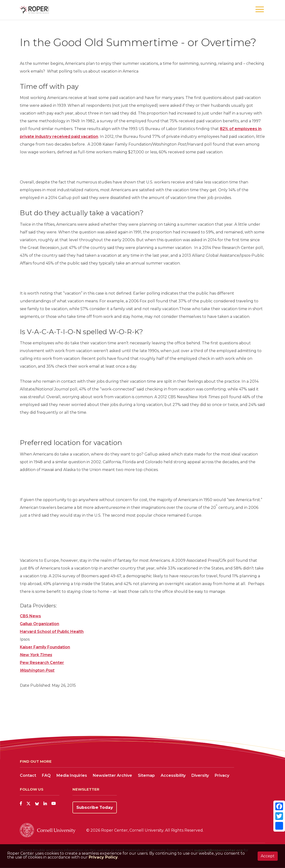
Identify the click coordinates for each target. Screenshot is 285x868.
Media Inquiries (72, 775)
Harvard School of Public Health (52, 632)
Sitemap (146, 775)
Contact (28, 775)
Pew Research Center (42, 663)
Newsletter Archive (112, 775)
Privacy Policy (103, 857)
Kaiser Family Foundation (45, 647)
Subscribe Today (95, 807)
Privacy (222, 775)
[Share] (279, 826)
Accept (268, 856)
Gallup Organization (40, 624)
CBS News (30, 616)
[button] (260, 10)
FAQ (46, 775)
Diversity (200, 775)
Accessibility (173, 775)
